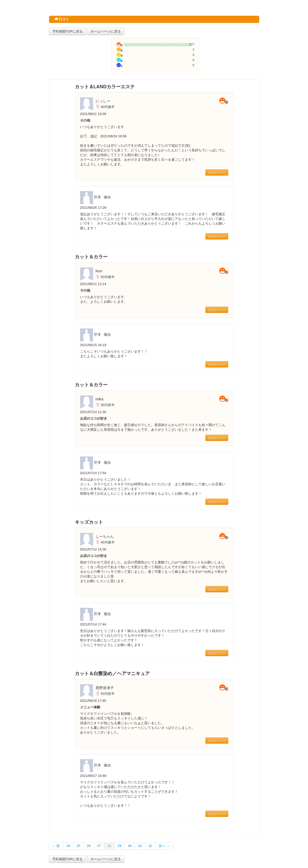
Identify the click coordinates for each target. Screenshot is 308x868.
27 (99, 846)
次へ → (164, 846)
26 (89, 846)
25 (78, 846)
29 (119, 846)
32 (150, 846)
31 (140, 846)
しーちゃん (105, 536)
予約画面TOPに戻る (68, 31)
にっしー (103, 101)
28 (109, 846)
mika (100, 399)
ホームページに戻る (106, 31)
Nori (99, 271)
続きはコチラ (217, 172)
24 (68, 846)
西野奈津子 (105, 688)
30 (130, 846)
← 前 (56, 846)
